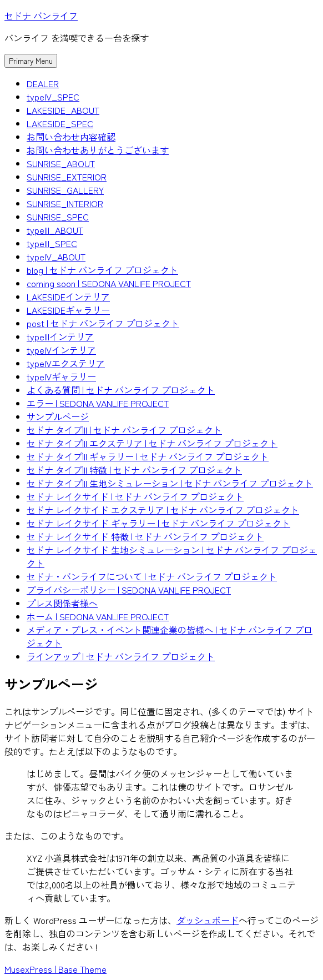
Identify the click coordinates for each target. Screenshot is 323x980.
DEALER (43, 83)
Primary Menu (31, 61)
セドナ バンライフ (41, 16)
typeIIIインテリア (60, 336)
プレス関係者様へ (62, 603)
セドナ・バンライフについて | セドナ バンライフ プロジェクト (152, 576)
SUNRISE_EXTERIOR (67, 177)
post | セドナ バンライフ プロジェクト (103, 323)
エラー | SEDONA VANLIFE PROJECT (98, 403)
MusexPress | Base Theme (55, 969)
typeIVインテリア (61, 350)
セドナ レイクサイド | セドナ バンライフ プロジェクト (135, 496)
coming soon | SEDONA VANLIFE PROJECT (109, 283)
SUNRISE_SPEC (58, 217)
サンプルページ (58, 416)
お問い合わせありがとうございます (98, 150)
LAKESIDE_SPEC (60, 123)
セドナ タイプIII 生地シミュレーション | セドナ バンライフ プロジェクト (170, 483)
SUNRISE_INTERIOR (65, 203)
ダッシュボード (208, 920)
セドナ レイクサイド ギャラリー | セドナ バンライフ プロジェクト (158, 523)
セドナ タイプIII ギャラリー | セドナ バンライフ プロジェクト (148, 456)
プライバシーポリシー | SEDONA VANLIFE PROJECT (129, 590)
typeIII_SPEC (52, 243)
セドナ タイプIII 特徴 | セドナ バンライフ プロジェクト (134, 470)
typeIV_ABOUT (56, 257)
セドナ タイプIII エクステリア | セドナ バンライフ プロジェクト (152, 443)
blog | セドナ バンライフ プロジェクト (102, 270)
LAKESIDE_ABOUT (63, 110)
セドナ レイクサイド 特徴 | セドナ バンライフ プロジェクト (145, 536)
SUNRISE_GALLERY (65, 190)
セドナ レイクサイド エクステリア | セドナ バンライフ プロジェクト (163, 510)
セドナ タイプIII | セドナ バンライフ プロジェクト (124, 430)
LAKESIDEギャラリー (68, 310)
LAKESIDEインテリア (68, 296)
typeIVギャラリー (61, 376)
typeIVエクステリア (66, 363)
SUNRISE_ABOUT (61, 163)
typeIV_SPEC (53, 97)
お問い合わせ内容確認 (71, 137)
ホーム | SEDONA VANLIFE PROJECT (98, 616)
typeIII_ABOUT (55, 230)
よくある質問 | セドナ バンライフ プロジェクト (121, 390)
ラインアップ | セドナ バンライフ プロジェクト (121, 656)
